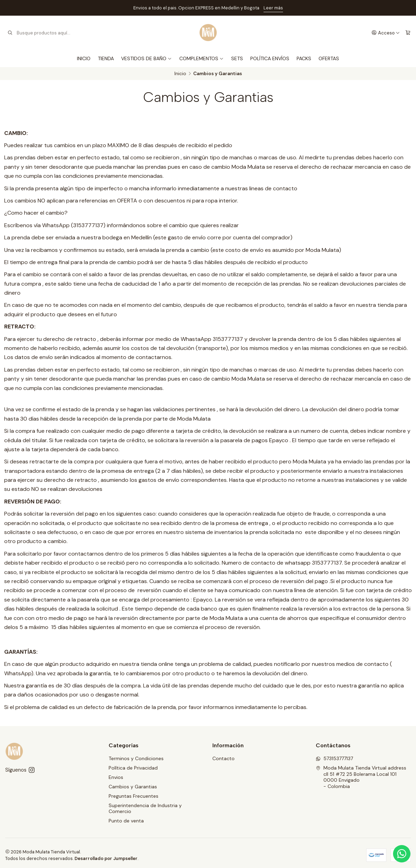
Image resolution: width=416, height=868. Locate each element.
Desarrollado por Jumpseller (106, 858)
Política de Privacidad (133, 768)
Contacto (223, 758)
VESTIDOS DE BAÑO (147, 58)
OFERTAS (329, 58)
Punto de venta (126, 821)
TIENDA (106, 58)
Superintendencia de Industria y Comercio (145, 809)
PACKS (304, 58)
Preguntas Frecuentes (134, 796)
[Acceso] (386, 33)
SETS (237, 58)
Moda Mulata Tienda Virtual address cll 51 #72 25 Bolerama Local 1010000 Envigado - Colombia (361, 777)
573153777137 (334, 758)
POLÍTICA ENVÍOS (270, 58)
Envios (116, 777)
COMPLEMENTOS (202, 58)
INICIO (84, 58)
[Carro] (408, 33)
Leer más (273, 8)
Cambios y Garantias (133, 787)
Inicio (180, 74)
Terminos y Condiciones (136, 758)
